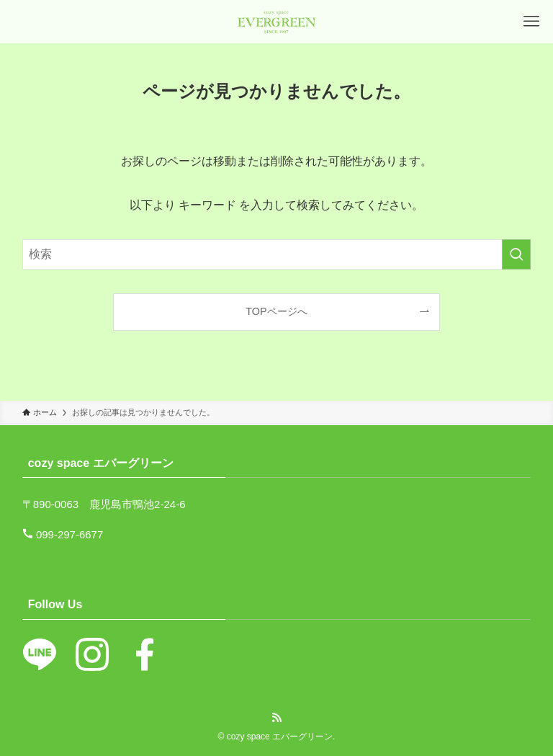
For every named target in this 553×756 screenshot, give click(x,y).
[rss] (276, 718)
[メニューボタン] (531, 22)
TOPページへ (276, 311)
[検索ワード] (277, 254)
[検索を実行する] (516, 254)
